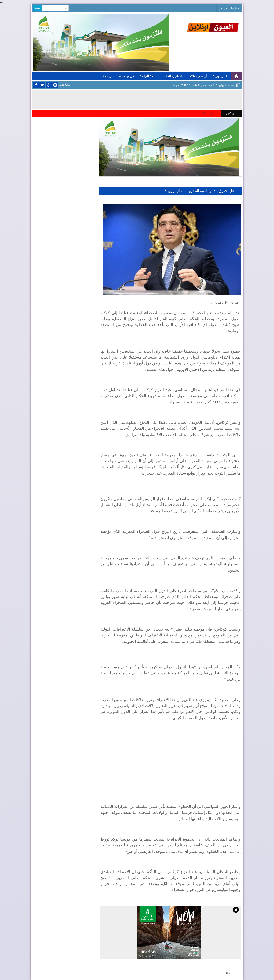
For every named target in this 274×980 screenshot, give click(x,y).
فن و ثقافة (127, 76)
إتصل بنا (235, 8)
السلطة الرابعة (150, 76)
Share (229, 974)
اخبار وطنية (174, 76)
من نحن (223, 8)
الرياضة (108, 76)
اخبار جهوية (221, 76)
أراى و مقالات (197, 76)
